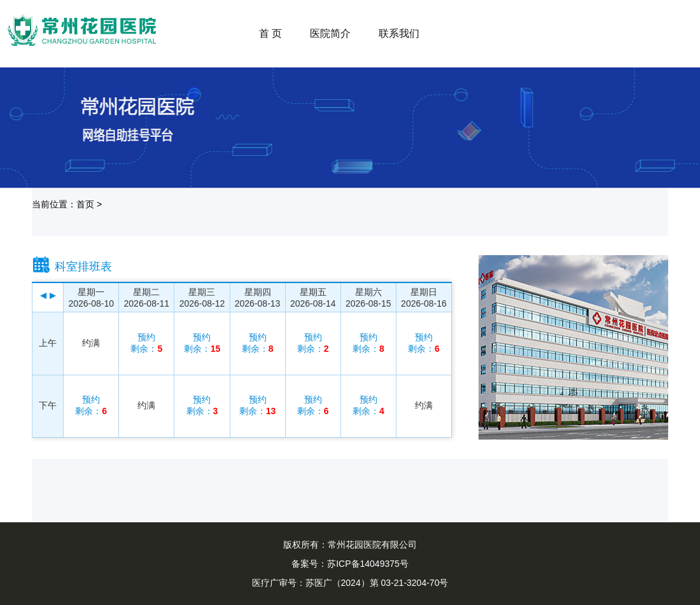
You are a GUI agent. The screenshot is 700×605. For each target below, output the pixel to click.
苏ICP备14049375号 (368, 564)
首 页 (270, 33)
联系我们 (399, 33)
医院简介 (330, 33)
